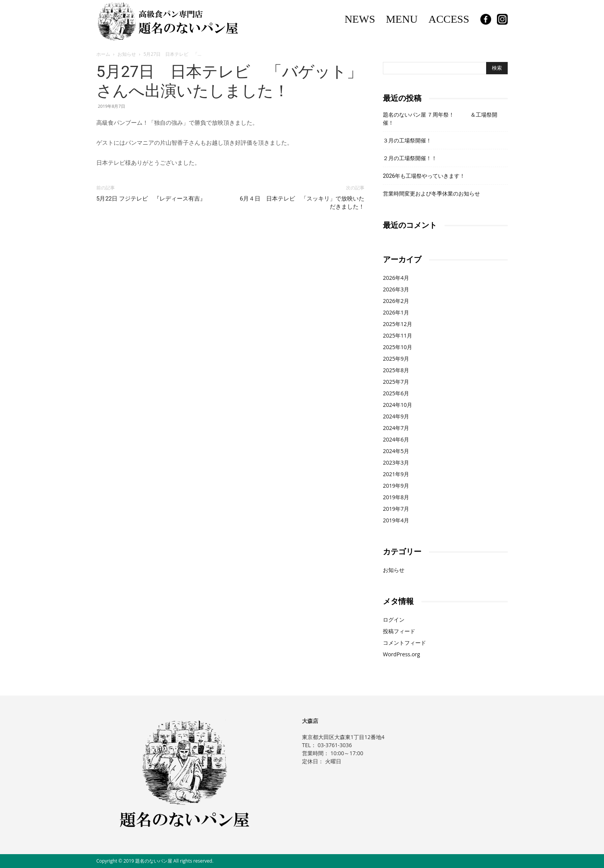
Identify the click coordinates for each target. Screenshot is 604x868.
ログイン (394, 620)
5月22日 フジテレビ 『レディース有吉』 (151, 199)
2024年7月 (396, 428)
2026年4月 (396, 278)
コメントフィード (404, 643)
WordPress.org (401, 654)
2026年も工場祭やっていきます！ (424, 176)
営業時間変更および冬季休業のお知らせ (431, 194)
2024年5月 (396, 451)
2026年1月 (396, 312)
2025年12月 (398, 324)
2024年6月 (396, 439)
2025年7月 (396, 382)
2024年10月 (398, 405)
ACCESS (449, 19)
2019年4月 (396, 520)
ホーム (103, 54)
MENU (402, 19)
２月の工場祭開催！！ (410, 158)
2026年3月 (396, 289)
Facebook (486, 19)
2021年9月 (396, 474)
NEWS (360, 19)
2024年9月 (396, 416)
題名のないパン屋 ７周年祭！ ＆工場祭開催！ (440, 119)
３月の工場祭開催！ (407, 140)
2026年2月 (396, 301)
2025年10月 (398, 347)
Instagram (502, 19)
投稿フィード (399, 631)
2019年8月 (396, 497)
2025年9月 (396, 359)
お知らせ (127, 54)
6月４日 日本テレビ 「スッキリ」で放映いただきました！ (302, 203)
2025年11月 (398, 335)
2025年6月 (396, 393)
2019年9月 (396, 486)
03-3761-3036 (335, 745)
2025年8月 (396, 370)
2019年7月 (396, 509)
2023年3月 (396, 462)
